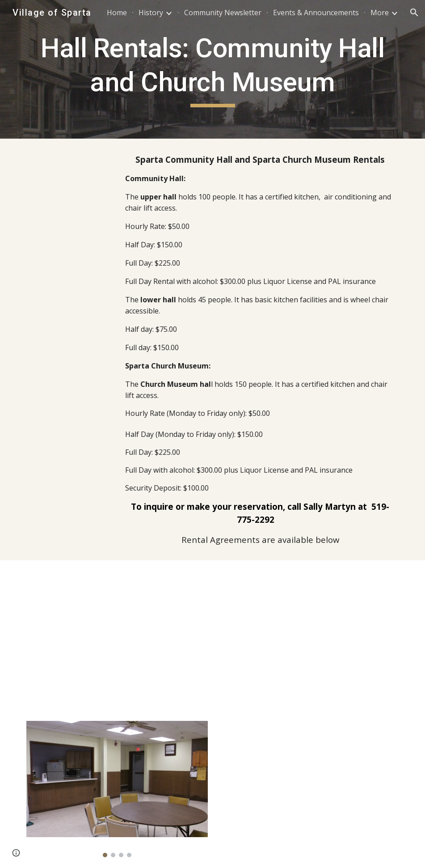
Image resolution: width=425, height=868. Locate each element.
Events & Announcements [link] (316, 13)
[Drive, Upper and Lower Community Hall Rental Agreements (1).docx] (101, 635)
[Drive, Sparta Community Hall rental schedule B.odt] (324, 627)
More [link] (380, 13)
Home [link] (117, 13)
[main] (213, 69)
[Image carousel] (117, 789)
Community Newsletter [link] (223, 13)
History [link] (151, 13)
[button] (414, 13)
